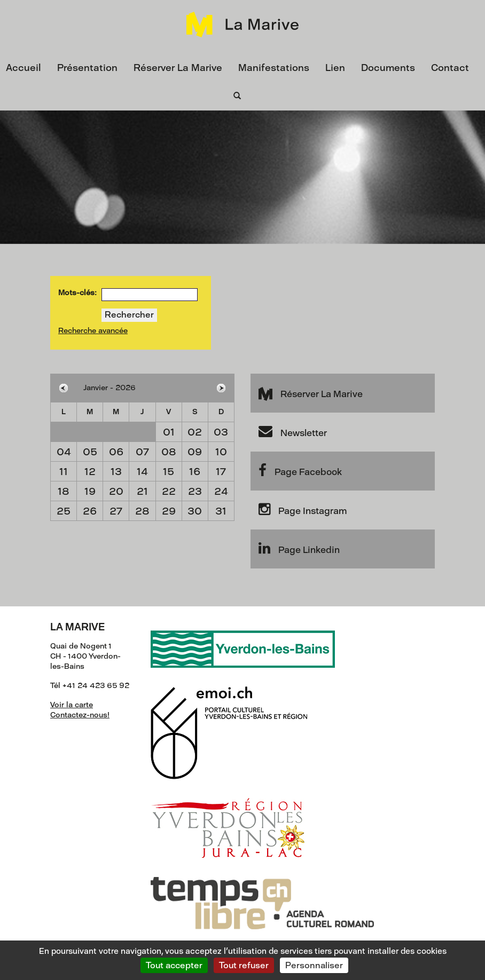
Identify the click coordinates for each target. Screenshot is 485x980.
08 (169, 452)
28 (142, 511)
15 (169, 472)
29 (169, 511)
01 (169, 432)
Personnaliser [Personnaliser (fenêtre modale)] (314, 965)
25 (64, 511)
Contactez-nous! (80, 715)
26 (90, 511)
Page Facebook (300, 470)
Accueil (24, 68)
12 (90, 472)
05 (90, 452)
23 (195, 491)
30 (195, 511)
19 (90, 491)
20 (116, 491)
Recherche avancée (93, 331)
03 (221, 432)
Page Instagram (303, 509)
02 (195, 432)
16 (195, 472)
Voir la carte (72, 705)
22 (169, 491)
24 (221, 491)
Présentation (87, 68)
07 (142, 452)
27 (116, 511)
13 (116, 472)
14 (142, 472)
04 (64, 452)
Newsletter (293, 431)
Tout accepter (174, 965)
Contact (450, 68)
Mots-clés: (77, 293)
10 (221, 452)
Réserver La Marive (178, 68)
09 (195, 452)
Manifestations (274, 68)
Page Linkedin (299, 548)
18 (64, 491)
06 (116, 452)
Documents (388, 68)
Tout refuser (244, 965)
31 (221, 511)
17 (221, 472)
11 (64, 472)
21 (142, 491)
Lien (335, 68)
